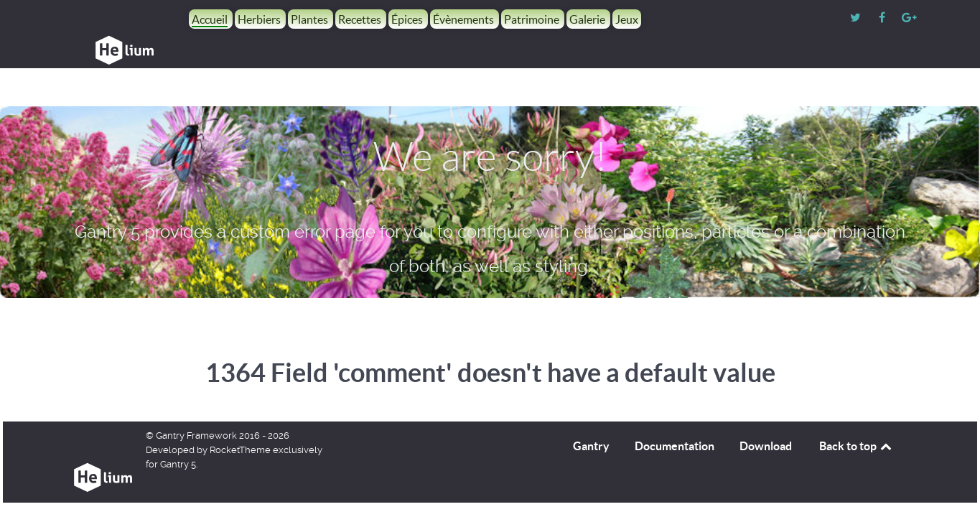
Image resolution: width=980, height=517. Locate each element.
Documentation (675, 414)
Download (766, 414)
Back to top (857, 414)
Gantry (591, 414)
